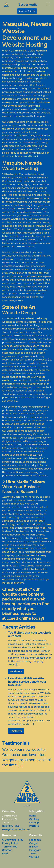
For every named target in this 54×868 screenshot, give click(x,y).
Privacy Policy (10, 843)
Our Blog (34, 819)
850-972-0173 (27, 11)
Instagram (35, 850)
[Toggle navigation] (48, 5)
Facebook (35, 840)
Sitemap (34, 823)
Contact (7, 850)
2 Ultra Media (28, 5)
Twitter (33, 854)
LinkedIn (34, 847)
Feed (5, 854)
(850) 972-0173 (11, 826)
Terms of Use (10, 847)
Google (33, 843)
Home (33, 816)
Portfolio (34, 826)
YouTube (34, 857)
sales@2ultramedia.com (16, 829)
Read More (16, 671)
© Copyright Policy (13, 840)
